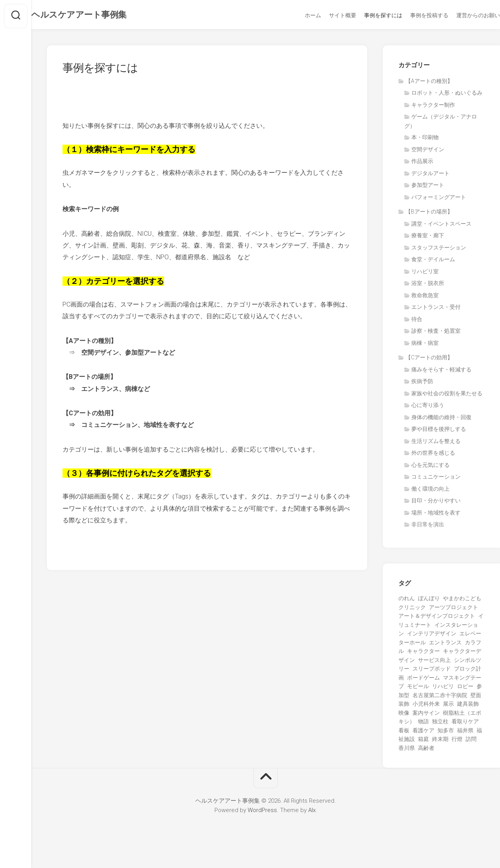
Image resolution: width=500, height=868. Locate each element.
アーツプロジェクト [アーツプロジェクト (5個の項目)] (454, 610)
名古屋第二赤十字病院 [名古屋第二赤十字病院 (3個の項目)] (440, 698)
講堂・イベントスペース (441, 226)
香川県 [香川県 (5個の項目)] (407, 750)
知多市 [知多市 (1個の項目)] (446, 733)
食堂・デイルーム (433, 262)
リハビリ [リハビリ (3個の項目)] (443, 689)
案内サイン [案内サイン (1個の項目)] (426, 715)
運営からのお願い (462, 15)
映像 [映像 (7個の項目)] (404, 715)
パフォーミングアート (439, 199)
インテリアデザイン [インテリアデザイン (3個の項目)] (432, 636)
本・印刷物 (425, 140)
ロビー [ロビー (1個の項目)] (465, 689)
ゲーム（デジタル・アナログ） (441, 124)
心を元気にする (430, 467)
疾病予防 (422, 384)
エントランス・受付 (436, 309)
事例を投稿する (414, 15)
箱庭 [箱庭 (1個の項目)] (423, 741)
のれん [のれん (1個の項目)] (407, 601)
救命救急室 (425, 298)
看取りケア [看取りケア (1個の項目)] (465, 724)
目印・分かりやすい (436, 503)
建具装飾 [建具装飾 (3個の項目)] (468, 706)
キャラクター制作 (433, 107)
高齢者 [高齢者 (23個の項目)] (426, 750)
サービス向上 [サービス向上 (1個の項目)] (434, 662)
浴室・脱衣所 (428, 285)
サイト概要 (327, 15)
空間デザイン (428, 152)
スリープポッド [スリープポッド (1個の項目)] (432, 671)
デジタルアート (430, 176)
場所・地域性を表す (436, 515)
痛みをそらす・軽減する (441, 372)
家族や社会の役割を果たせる (447, 396)
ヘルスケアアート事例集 (95, 16)
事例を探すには (368, 15)
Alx (312, 812)
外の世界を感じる (433, 455)
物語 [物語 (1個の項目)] (423, 724)
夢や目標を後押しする (439, 431)
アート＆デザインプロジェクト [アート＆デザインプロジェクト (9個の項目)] (437, 618)
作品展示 (422, 163)
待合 (417, 321)
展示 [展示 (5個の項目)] (448, 706)
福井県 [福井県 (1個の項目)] (465, 733)
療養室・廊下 (428, 238)
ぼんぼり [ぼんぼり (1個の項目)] (429, 601)
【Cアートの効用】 (429, 360)
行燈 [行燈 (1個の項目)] (457, 741)
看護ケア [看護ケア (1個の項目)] (423, 733)
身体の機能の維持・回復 (441, 420)
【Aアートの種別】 (429, 83)
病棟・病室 (425, 345)
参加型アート (428, 187)
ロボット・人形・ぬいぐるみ (447, 95)
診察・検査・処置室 (436, 333)
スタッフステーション (439, 250)
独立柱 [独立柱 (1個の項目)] (440, 724)
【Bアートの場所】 (429, 214)
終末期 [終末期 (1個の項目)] (440, 741)
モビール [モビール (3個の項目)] (418, 689)
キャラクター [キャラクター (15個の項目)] (423, 653)
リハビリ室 (425, 274)
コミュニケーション (436, 479)
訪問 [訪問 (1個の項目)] (471, 741)
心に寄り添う (428, 407)
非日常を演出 (428, 527)
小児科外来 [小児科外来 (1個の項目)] (426, 706)
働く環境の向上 (430, 491)
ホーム (297, 15)
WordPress (262, 812)
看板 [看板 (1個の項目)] (404, 733)
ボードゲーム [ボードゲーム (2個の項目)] (423, 680)
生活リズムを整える (436, 443)
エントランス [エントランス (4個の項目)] (445, 645)
